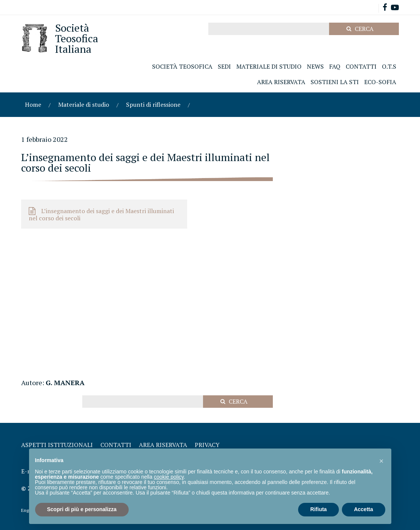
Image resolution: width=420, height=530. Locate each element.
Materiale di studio (84, 104)
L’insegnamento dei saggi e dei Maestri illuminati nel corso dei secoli (101, 214)
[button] (382, 461)
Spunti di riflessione (153, 104)
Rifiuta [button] (318, 509)
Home (33, 104)
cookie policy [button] (169, 477)
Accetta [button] (364, 509)
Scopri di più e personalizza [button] (82, 509)
